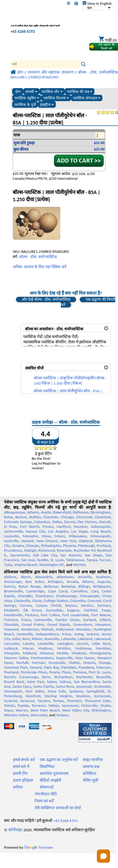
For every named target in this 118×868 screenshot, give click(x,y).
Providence (13, 550)
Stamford (33, 696)
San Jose (28, 560)
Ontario (89, 663)
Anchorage (13, 582)
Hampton (103, 624)
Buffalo (35, 517)
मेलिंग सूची (91, 780)
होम (18, 92)
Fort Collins (50, 615)
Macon (28, 648)
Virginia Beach (26, 565)
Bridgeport (102, 586)
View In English (97, 3)
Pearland (11, 672)
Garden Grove (67, 620)
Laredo (29, 644)
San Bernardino (87, 682)
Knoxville (52, 639)
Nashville (11, 541)
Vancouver (70, 705)
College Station (56, 601)
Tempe (58, 701)
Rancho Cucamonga (21, 677)
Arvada (72, 582)
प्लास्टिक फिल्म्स (56, 98)
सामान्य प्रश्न (91, 767)
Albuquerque (15, 512)
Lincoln (83, 644)
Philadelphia (51, 546)
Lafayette (69, 639)
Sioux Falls (57, 691)
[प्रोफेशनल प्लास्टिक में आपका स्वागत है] (38, 22)
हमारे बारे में (21, 767)
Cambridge (35, 591)
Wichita (80, 565)
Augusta (104, 582)
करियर (18, 787)
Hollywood (65, 629)
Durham (104, 605)
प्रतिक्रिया (90, 773)
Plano (66, 672)
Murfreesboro (42, 658)
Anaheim (103, 577)
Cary (95, 591)
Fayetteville (13, 615)
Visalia (105, 705)
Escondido (54, 610)
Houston (81, 527)
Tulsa (8, 565)
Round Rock (14, 682)
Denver (70, 522)
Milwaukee (78, 536)
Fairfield (90, 610)
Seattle (43, 560)
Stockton (83, 696)
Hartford (63, 527)
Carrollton (79, 591)
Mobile (63, 653)
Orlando (32, 546)
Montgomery (100, 653)
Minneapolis (101, 536)
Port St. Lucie (100, 672)
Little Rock (101, 644)
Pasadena (86, 667)
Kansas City (35, 531)
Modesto (79, 653)
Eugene (73, 610)
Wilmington (101, 710)
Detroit (105, 522)
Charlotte (51, 517)
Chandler (25, 596)
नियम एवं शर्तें (44, 801)
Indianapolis (101, 527)
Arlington (55, 582)
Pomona (80, 672)
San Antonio (71, 555)
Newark (27, 541)
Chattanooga (66, 596)
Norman (38, 663)
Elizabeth (11, 610)
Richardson (63, 677)
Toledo (9, 705)
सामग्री (31, 92)
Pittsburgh (86, 546)
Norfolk (22, 663)
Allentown (65, 577)
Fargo (106, 610)
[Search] (45, 64)
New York (68, 541)
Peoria (54, 672)
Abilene (10, 577)
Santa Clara (22, 686)
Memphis (30, 536)
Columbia (78, 601)
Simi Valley (35, 691)
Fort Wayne (101, 615)
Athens (88, 582)
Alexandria (44, 577)
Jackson (92, 634)
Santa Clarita (43, 686)
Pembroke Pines (34, 672)
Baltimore (81, 512)
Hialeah (47, 629)
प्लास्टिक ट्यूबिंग (27, 98)
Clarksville (22, 601)
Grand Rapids (58, 624)
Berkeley (68, 586)
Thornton (74, 701)
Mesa (46, 536)
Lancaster (12, 644)
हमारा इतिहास (23, 780)
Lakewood (102, 639)
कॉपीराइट (15, 830)
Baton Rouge (30, 586)
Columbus (42, 522)
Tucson (105, 560)
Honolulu (83, 629)
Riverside (64, 550)
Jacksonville (13, 531)
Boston (21, 517)
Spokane (76, 691)
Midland (29, 653)
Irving (79, 634)
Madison (46, 648)
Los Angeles (58, 531)
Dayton (71, 605)
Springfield (95, 691)
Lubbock (11, 648)
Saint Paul (35, 682)
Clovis (37, 601)
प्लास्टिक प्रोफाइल (87, 98)
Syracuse (28, 701)
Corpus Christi (48, 605)
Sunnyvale (103, 696)
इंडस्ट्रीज (47, 105)
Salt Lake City (45, 555)
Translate (39, 847)
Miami (60, 536)
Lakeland (85, 639)
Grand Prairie (33, 624)
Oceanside (57, 663)
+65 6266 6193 (23, 32)
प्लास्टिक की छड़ (80, 92)
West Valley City (76, 710)
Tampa (92, 560)
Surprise (11, 701)
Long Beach (101, 531)
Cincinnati (84, 517)
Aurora (10, 586)
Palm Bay (51, 667)
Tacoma (44, 701)
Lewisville (46, 644)
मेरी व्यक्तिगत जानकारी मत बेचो (58, 808)
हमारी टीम (20, 773)
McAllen (64, 648)
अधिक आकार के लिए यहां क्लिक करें (40, 267)
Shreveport (13, 691)
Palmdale (69, 667)
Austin (46, 512)
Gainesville (43, 620)
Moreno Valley (16, 658)
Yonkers (62, 715)
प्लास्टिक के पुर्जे (25, 105)
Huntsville (25, 634)
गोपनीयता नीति (46, 794)
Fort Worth (29, 527)
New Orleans (47, 541)
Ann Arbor (35, 582)
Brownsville (13, 591)
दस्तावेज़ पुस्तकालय (54, 773)
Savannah (84, 686)
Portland (104, 546)
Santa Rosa (65, 686)
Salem (52, 682)
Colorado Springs (18, 522)
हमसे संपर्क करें (24, 760)
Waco (8, 710)
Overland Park (16, 667)
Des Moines (87, 522)
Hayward (11, 629)
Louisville (11, 536)
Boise (8, 517)
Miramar (47, 653)
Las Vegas (80, 531)
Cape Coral (58, 591)
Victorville (89, 705)
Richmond (47, 550)
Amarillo (85, 577)
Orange (105, 663)
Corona (26, 605)
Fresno (48, 527)
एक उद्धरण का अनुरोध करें (59, 760)
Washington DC (52, 565)
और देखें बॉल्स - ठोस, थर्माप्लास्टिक (46, 299)
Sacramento (20, 555)
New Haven (85, 658)
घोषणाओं (47, 787)
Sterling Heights (58, 696)
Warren (22, 710)
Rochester (84, 677)
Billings (84, 586)
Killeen (37, 639)
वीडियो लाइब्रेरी (50, 780)
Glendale (11, 624)
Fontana (31, 615)
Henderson (30, 629)
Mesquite (12, 653)
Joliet (16, 639)
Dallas (57, 522)
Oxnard (36, 667)
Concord (94, 601)
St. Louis (57, 560)
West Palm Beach (45, 710)
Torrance (39, 705)
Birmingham (101, 512)
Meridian (103, 648)
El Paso (10, 527)
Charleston (44, 596)
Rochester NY (85, 550)
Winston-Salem (16, 715)
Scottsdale (102, 686)
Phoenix (69, 546)
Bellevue (51, 586)
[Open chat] (103, 856)
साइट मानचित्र (93, 760)
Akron (26, 577)
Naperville (64, 658)
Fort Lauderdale (75, 615)
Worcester (39, 715)
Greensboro (83, 624)
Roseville (103, 677)
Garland (90, 620)
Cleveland (103, 517)
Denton (87, 605)
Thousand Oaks (98, 701)
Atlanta (33, 512)
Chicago (67, 517)
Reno (46, 677)
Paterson (103, 667)
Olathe (74, 663)
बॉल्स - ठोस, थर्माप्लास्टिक (38, 257)
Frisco (26, 620)
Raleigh (30, 550)
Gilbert (105, 620)
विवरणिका (47, 767)
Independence (47, 634)
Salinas (65, 682)
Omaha (18, 546)
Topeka (23, 705)
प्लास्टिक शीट (52, 92)
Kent (26, 639)
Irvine (67, 634)
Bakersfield (62, 512)
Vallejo (54, 705)
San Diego (93, 555)
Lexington (65, 644)
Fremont (11, 620)
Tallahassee (75, 560)
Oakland (86, 541)
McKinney (83, 648)
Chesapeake (90, 596)
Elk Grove (33, 610)
